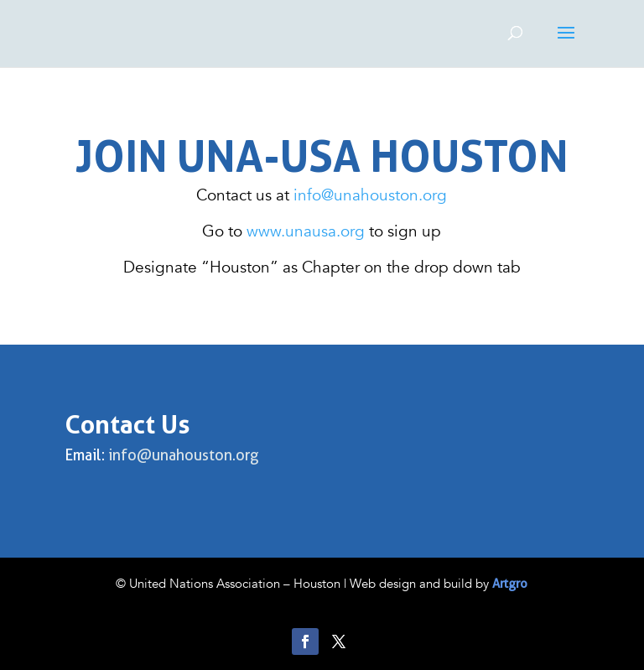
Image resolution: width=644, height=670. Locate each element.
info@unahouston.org (370, 195)
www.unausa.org (308, 231)
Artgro (510, 584)
